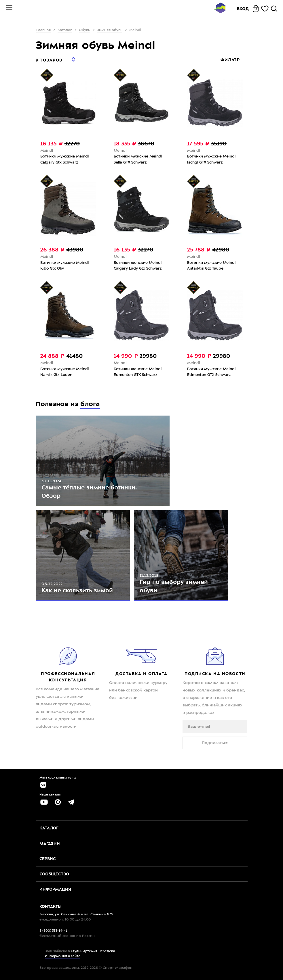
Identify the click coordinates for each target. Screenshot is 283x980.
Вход (243, 9)
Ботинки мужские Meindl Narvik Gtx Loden (64, 372)
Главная (43, 30)
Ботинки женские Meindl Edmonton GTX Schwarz (138, 372)
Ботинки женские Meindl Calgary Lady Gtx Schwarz (138, 266)
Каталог (65, 30)
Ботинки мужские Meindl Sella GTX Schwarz (138, 160)
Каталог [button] (49, 828)
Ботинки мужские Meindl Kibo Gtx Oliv (64, 266)
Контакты (51, 906)
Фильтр (231, 60)
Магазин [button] (50, 843)
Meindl (47, 151)
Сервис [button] (48, 859)
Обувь (84, 30)
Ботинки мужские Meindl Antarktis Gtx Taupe (211, 266)
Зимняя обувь (110, 30)
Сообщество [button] (54, 874)
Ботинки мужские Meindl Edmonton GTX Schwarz (211, 372)
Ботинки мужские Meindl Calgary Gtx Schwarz (64, 160)
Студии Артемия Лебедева (93, 951)
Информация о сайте (63, 956)
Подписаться (215, 743)
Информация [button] (55, 889)
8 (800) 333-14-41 (53, 931)
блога (90, 404)
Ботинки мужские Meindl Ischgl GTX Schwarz (211, 160)
